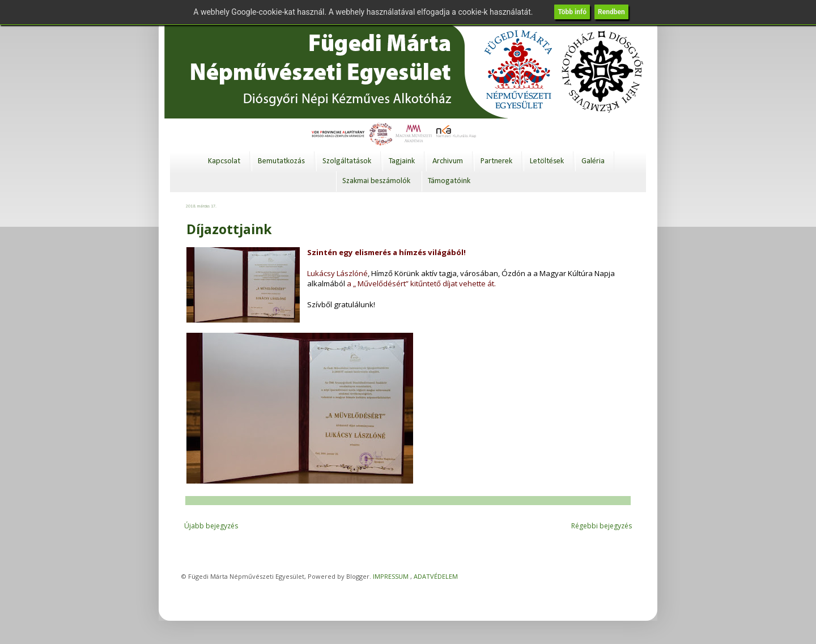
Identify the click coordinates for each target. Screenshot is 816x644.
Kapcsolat (224, 161)
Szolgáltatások (347, 161)
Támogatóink (449, 181)
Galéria (593, 161)
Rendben (611, 12)
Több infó (572, 12)
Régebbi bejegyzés (602, 526)
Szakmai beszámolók (376, 181)
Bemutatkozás (281, 161)
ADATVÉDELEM (436, 576)
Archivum (448, 161)
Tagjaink (402, 161)
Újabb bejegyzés (211, 526)
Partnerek (496, 161)
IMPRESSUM (391, 576)
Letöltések (547, 161)
